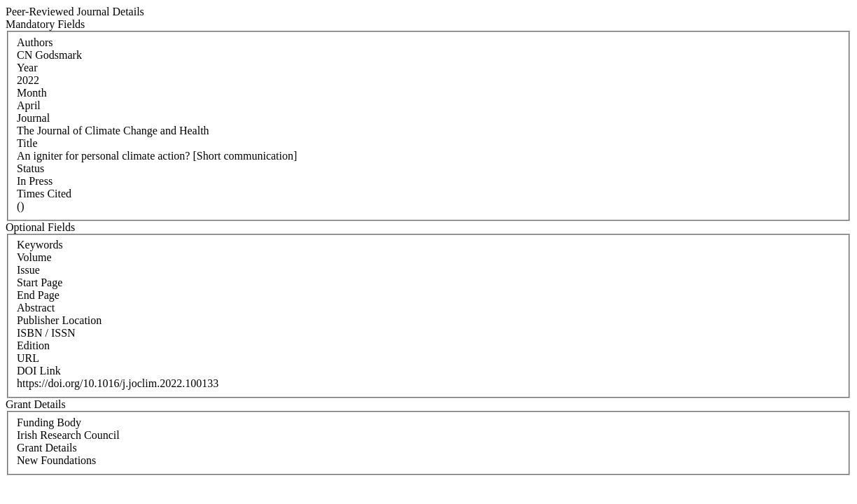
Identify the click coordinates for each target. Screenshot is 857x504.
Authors (35, 42)
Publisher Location (59, 320)
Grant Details (47, 448)
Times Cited (44, 194)
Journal (33, 118)
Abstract (36, 308)
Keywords (40, 245)
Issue (28, 270)
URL (28, 358)
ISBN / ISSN (46, 333)
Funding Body (49, 422)
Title (27, 143)
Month (32, 93)
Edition (33, 345)
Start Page (40, 282)
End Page (38, 295)
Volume (34, 257)
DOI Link (39, 371)
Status (30, 168)
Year (27, 68)
